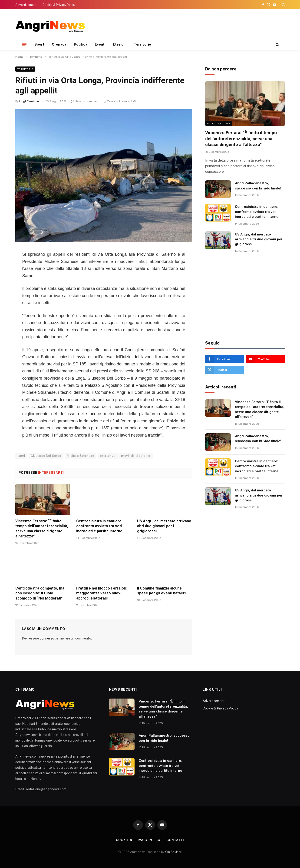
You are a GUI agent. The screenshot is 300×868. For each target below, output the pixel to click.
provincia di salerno (136, 456)
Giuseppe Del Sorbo (46, 456)
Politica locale (219, 123)
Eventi (100, 44)
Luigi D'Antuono (30, 101)
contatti (175, 840)
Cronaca (59, 44)
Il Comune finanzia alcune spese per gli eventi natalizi (161, 591)
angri (21, 456)
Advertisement (26, 5)
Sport (39, 44)
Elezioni (120, 44)
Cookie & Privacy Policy (59, 5)
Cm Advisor (173, 852)
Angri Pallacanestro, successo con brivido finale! (258, 186)
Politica (81, 44)
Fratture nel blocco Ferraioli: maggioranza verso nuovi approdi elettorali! (101, 593)
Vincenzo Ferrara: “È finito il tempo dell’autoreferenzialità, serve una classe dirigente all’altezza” (42, 529)
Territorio (142, 44)
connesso (47, 638)
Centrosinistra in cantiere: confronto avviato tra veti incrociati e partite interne (99, 526)
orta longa (108, 456)
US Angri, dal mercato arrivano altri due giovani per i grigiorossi (164, 526)
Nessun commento (86, 101)
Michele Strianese (81, 456)
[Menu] (24, 44)
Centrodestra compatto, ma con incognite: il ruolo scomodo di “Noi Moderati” (40, 593)
